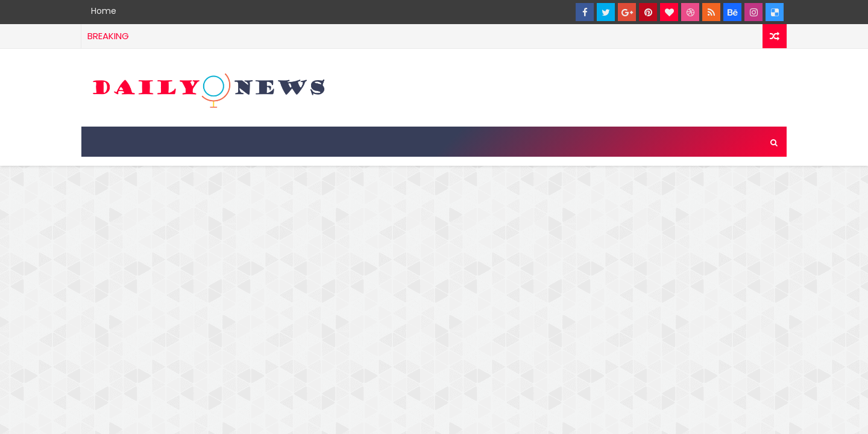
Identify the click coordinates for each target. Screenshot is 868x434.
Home (104, 11)
